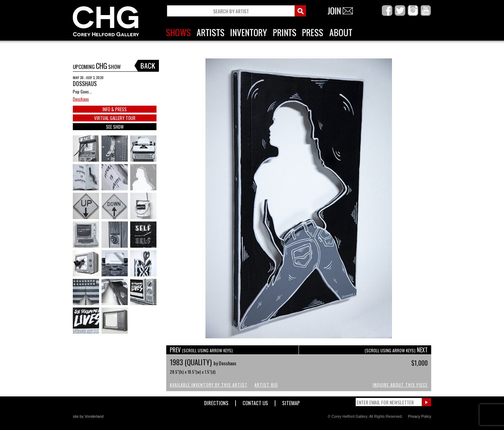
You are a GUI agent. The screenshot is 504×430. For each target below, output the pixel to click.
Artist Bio (266, 385)
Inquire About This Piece (400, 385)
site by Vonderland (88, 416)
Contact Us (255, 401)
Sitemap (291, 401)
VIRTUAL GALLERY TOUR (115, 118)
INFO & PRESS (115, 109)
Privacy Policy (420, 416)
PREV (201, 350)
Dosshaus (81, 99)
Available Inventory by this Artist (209, 385)
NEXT (396, 350)
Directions (216, 401)
